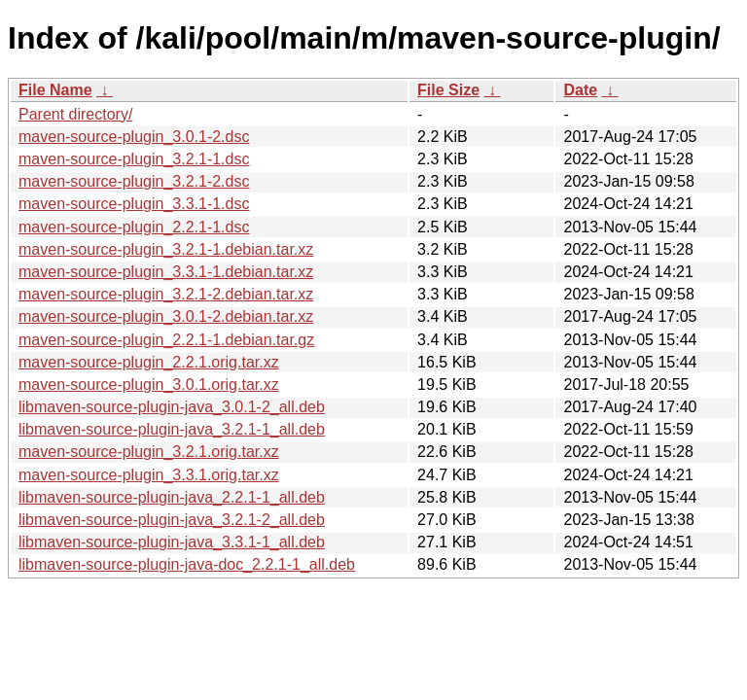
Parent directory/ (75, 114)
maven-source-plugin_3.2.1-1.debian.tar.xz (166, 249)
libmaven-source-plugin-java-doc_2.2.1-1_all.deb (187, 564)
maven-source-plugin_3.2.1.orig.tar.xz (149, 452)
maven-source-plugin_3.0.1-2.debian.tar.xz (166, 316)
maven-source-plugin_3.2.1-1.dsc (134, 159)
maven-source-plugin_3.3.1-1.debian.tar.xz (166, 272)
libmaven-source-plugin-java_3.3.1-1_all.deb (172, 542)
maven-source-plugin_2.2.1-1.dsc (134, 227)
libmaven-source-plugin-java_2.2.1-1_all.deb (172, 497)
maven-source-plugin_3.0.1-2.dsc (134, 137)
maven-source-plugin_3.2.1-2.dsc (134, 181)
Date (580, 90)
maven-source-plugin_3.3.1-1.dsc (134, 204)
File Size (448, 90)
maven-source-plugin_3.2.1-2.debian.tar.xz (166, 294)
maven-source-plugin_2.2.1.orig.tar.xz (149, 362)
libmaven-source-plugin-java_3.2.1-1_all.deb (172, 429)
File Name (55, 90)
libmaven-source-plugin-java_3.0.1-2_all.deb (172, 407)
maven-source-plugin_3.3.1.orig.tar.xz (149, 475)
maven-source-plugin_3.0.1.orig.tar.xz (149, 385)
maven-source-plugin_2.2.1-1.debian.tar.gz (166, 340)
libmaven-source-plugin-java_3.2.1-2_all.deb (172, 520)
